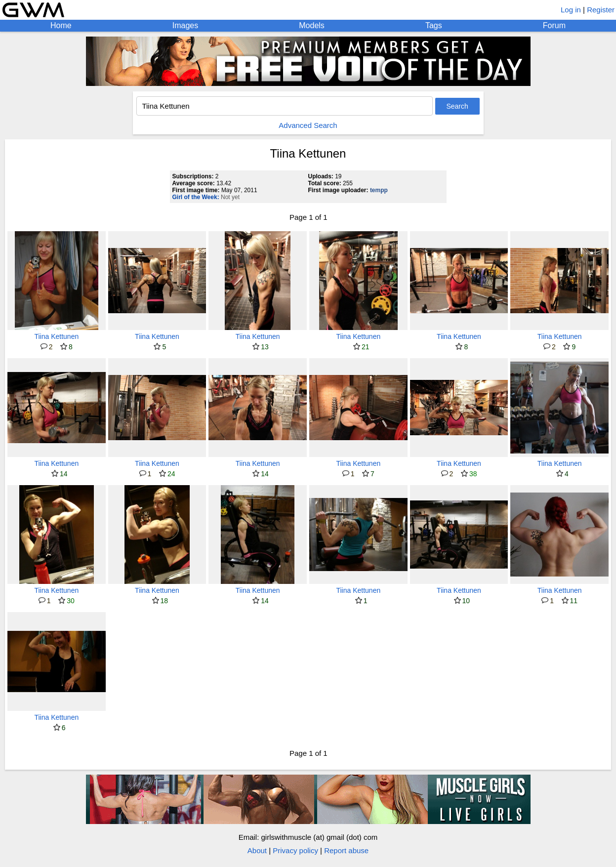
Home (61, 25)
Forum (554, 25)
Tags (434, 25)
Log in (571, 10)
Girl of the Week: (196, 197)
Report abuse (346, 850)
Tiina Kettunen (56, 336)
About (257, 850)
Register (601, 10)
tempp (379, 190)
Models (312, 25)
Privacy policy (295, 850)
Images (185, 25)
